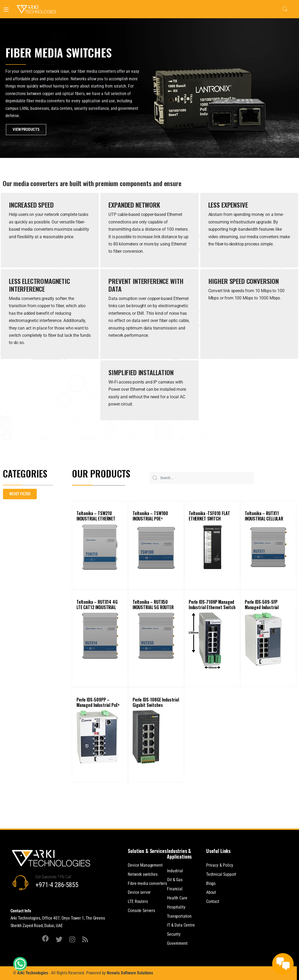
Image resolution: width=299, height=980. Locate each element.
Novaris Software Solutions (130, 973)
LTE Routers (138, 901)
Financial (175, 889)
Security (174, 934)
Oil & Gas (175, 880)
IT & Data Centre (181, 925)
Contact (213, 901)
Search (285, 9)
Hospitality (176, 907)
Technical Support (221, 874)
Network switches (143, 874)
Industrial (175, 871)
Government (177, 943)
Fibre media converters (147, 883)
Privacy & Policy (220, 865)
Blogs (211, 883)
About (211, 892)
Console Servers (141, 911)
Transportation (179, 916)
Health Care (177, 898)
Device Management (145, 865)
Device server (139, 892)
